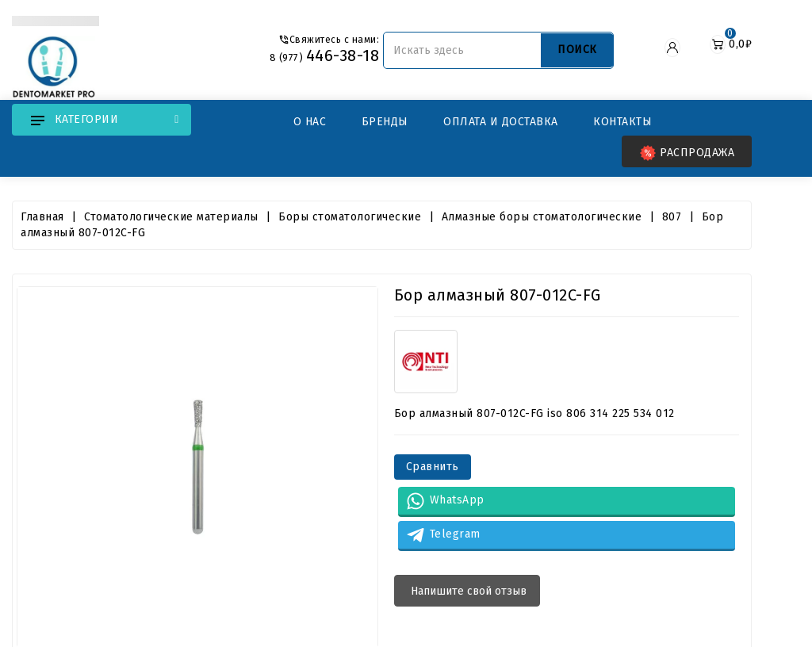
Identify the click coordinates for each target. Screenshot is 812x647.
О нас (310, 122)
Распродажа (687, 153)
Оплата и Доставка (501, 122)
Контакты (622, 122)
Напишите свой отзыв (467, 591)
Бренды (385, 122)
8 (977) (322, 57)
